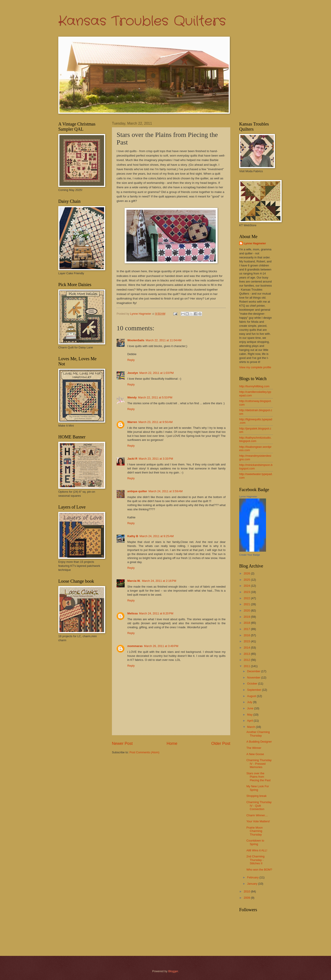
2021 (247, 604)
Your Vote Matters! (258, 821)
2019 (247, 617)
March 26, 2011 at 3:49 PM (161, 646)
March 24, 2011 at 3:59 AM (166, 491)
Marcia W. (134, 581)
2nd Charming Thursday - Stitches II (255, 860)
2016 (247, 635)
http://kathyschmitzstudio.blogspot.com (255, 439)
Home (172, 743)
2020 (247, 610)
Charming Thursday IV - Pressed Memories (259, 764)
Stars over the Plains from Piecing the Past (258, 777)
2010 (247, 891)
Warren (132, 422)
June (251, 708)
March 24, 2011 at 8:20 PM (156, 613)
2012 (247, 660)
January (252, 884)
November (254, 677)
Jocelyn (133, 373)
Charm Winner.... (257, 815)
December (254, 671)
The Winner (254, 748)
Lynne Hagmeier (255, 243)
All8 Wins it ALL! (257, 850)
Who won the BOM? (259, 870)
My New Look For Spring (258, 788)
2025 (247, 580)
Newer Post (122, 743)
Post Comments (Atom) (145, 752)
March (251, 727)
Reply (131, 360)
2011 (247, 666)
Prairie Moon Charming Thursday (255, 831)
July (250, 702)
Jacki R (132, 459)
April (250, 721)
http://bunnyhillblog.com (254, 386)
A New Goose (255, 754)
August (252, 696)
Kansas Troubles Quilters (142, 21)
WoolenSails (136, 340)
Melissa (133, 613)
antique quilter (137, 491)
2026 (247, 573)
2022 (247, 598)
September (255, 690)
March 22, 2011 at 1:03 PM (157, 373)
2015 (247, 641)
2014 (247, 648)
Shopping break (256, 796)
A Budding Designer (259, 742)
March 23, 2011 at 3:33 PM (156, 459)
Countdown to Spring (255, 842)
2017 (247, 629)
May (250, 715)
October (252, 684)
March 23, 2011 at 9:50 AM (156, 422)
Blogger (173, 971)
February (253, 877)
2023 (247, 592)
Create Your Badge (250, 555)
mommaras (135, 646)
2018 (247, 623)
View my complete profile (255, 367)
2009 (247, 898)
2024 (247, 586)
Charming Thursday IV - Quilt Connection (259, 806)
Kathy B (133, 536)
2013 (247, 654)
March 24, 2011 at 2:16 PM (159, 581)
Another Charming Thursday (258, 734)
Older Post (221, 743)
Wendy (132, 397)
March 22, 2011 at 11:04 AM (163, 340)
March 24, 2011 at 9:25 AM (157, 536)
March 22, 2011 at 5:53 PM (155, 397)
